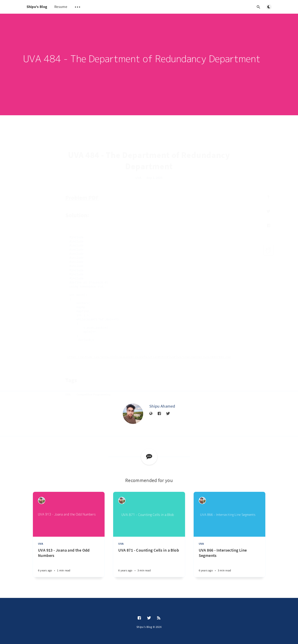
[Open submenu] (78, 7)
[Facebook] (159, 414)
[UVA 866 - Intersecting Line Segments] (229, 562)
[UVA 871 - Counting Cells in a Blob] (149, 562)
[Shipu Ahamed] (133, 414)
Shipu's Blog (37, 7)
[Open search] (259, 7)
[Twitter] (168, 414)
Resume (61, 7)
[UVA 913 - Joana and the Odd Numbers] (69, 562)
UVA (41, 544)
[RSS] (159, 618)
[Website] (151, 414)
